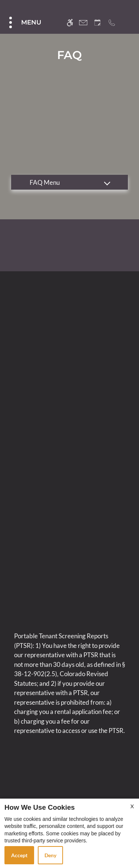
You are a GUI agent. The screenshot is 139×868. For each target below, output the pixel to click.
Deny (50, 855)
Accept (19, 855)
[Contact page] (83, 22)
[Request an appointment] (97, 22)
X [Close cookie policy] (132, 806)
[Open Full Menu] (24, 22)
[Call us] (112, 22)
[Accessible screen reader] (70, 22)
